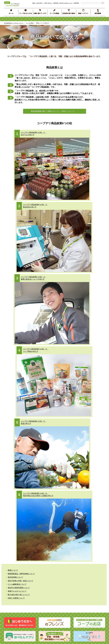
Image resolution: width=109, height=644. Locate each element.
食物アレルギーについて (17, 271)
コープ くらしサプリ (92, 441)
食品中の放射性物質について (82, 268)
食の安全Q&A (89, 397)
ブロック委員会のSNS (67, 452)
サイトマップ (11, 478)
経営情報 (10, 449)
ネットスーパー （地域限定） (18, 415)
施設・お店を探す (37, 3)
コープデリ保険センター (42, 400)
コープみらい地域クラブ (68, 459)
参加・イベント (66, 432)
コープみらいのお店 (15, 405)
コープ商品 (64, 410)
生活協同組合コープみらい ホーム (14, 23)
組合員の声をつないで (92, 457)
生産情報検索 (90, 403)
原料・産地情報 (90, 407)
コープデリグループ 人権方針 (42, 449)
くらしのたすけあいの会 (68, 462)
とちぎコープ (55, 507)
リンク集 (31, 478)
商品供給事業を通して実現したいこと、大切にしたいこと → (55, 111)
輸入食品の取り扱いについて (50, 271)
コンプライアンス (13, 453)
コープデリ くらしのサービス (42, 407)
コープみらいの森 (90, 453)
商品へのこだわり (66, 397)
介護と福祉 (12, 423)
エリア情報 (63, 465)
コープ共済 (37, 397)
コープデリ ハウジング (41, 410)
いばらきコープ (43, 507)
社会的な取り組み (16, 432)
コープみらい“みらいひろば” (69, 441)
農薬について (13, 265)
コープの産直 (64, 403)
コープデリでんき (15, 409)
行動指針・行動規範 (14, 456)
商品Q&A (88, 400)
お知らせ (31, 472)
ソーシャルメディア (35, 481)
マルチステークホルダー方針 (38, 484)
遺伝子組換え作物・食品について (21, 268)
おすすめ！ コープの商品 (68, 421)
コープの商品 (30, 23)
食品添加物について (78, 265)
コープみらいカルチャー (92, 450)
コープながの (76, 507)
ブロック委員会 (65, 438)
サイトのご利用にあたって (37, 475)
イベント (63, 455)
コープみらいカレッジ (92, 447)
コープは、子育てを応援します (95, 465)
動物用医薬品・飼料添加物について (53, 265)
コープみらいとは (15, 440)
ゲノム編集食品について (49, 268)
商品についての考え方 (67, 400)
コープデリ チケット (40, 403)
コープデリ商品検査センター (95, 420)
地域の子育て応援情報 (92, 444)
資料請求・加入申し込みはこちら (63, 3)
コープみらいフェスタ (92, 438)
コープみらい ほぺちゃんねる (70, 449)
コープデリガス (14, 412)
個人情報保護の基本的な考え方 (42, 446)
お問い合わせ (48, 3)
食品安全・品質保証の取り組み (71, 413)
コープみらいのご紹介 (14, 446)
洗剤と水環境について (79, 271)
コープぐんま (65, 507)
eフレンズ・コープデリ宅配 (18, 397)
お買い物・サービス (17, 391)
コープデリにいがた (89, 507)
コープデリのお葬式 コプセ (43, 413)
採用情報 (76, 3)
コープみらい (32, 507)
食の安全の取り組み (66, 407)
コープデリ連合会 (19, 507)
